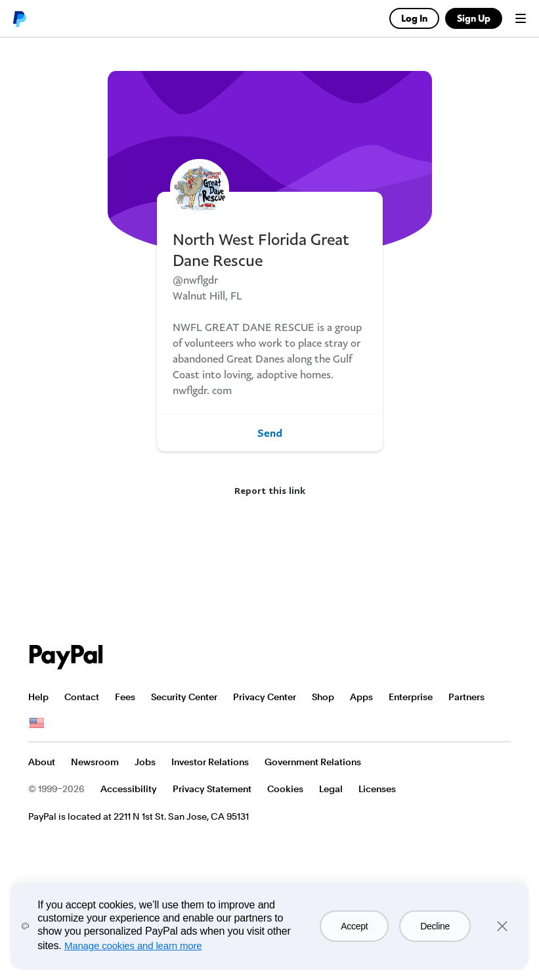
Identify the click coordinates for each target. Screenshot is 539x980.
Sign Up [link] (474, 18)
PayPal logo (19, 18)
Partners (466, 697)
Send (270, 433)
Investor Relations (210, 762)
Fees (125, 697)
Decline (435, 926)
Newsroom (95, 762)
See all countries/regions (37, 723)
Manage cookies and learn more (133, 946)
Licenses (377, 789)
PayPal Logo (66, 657)
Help (38, 697)
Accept (354, 926)
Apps (361, 697)
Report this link (270, 490)
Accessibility (129, 789)
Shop (323, 697)
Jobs (145, 762)
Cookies (285, 789)
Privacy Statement (212, 789)
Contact (82, 697)
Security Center (184, 697)
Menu (521, 18)
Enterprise (411, 697)
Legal (331, 789)
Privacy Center (265, 697)
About (42, 762)
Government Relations (313, 762)
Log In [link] (414, 18)
